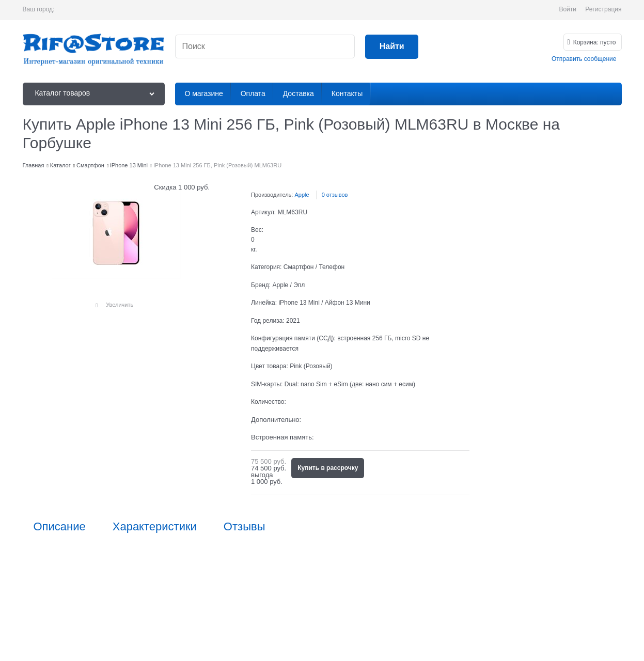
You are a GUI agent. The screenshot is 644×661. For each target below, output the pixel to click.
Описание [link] (60, 527)
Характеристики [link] (155, 527)
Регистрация (603, 9)
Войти (568, 9)
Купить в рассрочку (328, 468)
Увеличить (120, 305)
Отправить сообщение (584, 59)
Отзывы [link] (245, 527)
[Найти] (392, 47)
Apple (302, 195)
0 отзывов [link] (335, 195)
